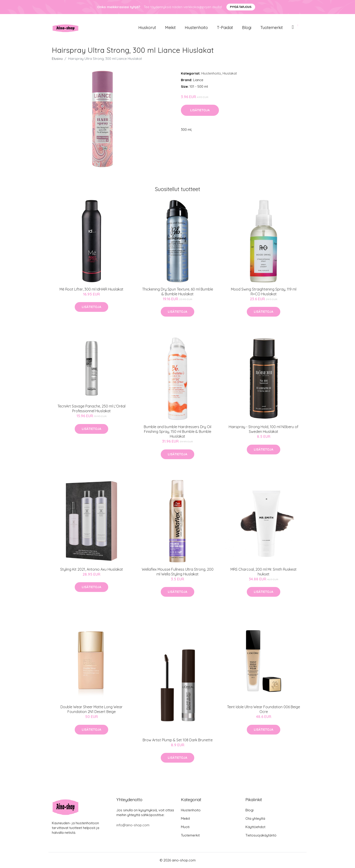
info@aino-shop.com (133, 825)
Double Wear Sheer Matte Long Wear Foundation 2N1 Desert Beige (91, 709)
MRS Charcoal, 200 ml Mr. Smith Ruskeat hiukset (264, 572)
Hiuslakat (230, 73)
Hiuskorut (147, 28)
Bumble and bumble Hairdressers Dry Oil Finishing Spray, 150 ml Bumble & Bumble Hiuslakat (177, 432)
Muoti (185, 827)
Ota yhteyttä (255, 818)
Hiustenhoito (196, 28)
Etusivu (57, 59)
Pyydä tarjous (241, 7)
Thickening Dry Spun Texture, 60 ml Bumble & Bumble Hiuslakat (178, 292)
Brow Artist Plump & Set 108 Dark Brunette (178, 740)
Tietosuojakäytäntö (261, 835)
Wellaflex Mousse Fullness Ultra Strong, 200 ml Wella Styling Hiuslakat (178, 572)
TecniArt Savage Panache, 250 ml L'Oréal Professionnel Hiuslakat (91, 409)
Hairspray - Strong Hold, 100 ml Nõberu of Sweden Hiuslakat (264, 429)
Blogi (247, 28)
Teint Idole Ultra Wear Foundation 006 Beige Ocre (264, 709)
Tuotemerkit (272, 28)
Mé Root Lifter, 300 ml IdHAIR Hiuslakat (91, 289)
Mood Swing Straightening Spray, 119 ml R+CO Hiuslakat (264, 292)
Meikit (170, 28)
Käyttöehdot (255, 827)
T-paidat (225, 28)
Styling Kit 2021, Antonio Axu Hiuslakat (92, 569)
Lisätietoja (200, 110)
